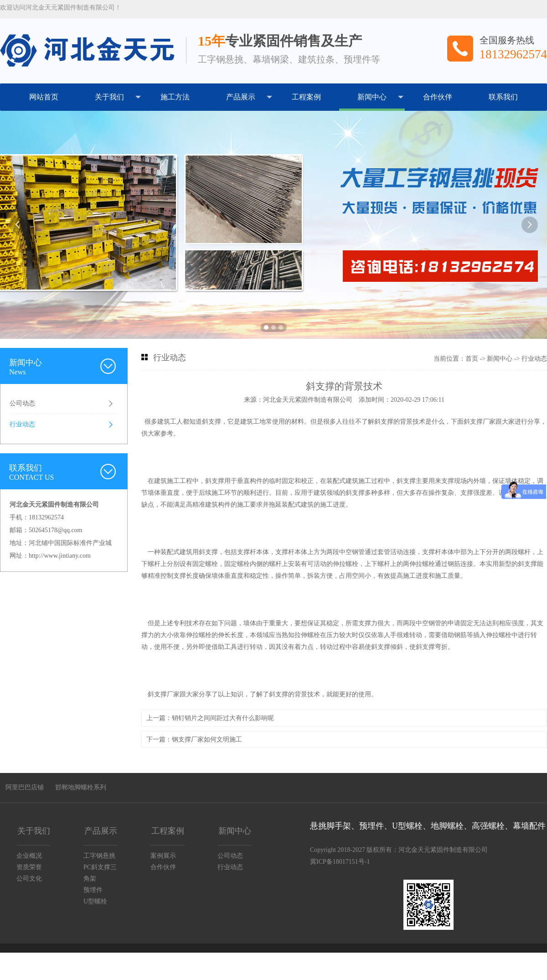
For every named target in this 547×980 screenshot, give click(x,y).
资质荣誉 (29, 867)
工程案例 (306, 97)
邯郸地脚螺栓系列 (81, 787)
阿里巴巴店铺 (25, 787)
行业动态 (22, 424)
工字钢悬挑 (99, 856)
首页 (472, 359)
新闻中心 (380, 97)
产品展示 (249, 97)
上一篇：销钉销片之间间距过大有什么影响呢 (210, 718)
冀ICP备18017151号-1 (340, 862)
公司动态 (22, 403)
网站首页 (44, 97)
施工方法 (175, 97)
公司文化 (29, 879)
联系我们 (503, 97)
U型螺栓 (95, 901)
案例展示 (163, 856)
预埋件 (93, 890)
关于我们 (118, 97)
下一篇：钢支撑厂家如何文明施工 (194, 739)
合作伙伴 (438, 97)
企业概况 (29, 856)
